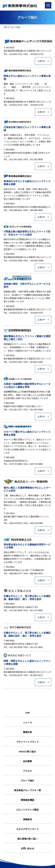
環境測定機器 (28, 800)
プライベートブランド (27, 742)
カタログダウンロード (27, 829)
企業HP (41, 61)
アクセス (27, 771)
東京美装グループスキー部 (28, 790)
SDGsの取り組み (27, 752)
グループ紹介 (28, 781)
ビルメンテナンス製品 (27, 810)
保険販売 (27, 819)
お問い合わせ (28, 848)
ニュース (27, 722)
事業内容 (27, 732)
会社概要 (27, 761)
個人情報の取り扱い (28, 839)
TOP (5, 27)
